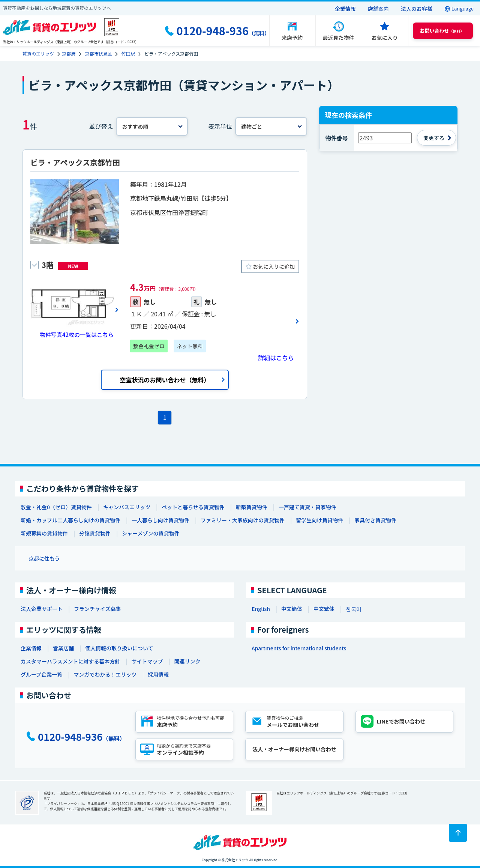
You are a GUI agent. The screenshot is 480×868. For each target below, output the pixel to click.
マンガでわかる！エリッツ (105, 674)
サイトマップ (147, 661)
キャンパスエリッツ (127, 507)
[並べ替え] (152, 126)
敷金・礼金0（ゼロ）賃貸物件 (56, 507)
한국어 (354, 609)
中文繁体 (324, 609)
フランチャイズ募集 (97, 609)
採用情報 (158, 674)
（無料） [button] (442, 31)
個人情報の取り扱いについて (119, 648)
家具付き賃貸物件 (375, 520)
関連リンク (187, 661)
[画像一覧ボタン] (75, 310)
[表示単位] (271, 126)
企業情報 (345, 9)
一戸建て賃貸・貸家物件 (307, 507)
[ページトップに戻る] (458, 833)
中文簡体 (292, 609)
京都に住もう (44, 558)
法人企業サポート (42, 609)
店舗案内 (378, 9)
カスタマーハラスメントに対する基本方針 (70, 661)
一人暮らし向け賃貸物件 (160, 520)
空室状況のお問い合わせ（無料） (165, 380)
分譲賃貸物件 (95, 533)
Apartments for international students (299, 648)
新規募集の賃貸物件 (44, 533)
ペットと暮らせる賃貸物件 (193, 507)
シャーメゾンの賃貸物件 (151, 533)
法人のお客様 (417, 9)
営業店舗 (63, 648)
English (261, 609)
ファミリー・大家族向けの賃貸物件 (243, 520)
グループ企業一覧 (41, 674)
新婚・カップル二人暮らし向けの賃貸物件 (70, 520)
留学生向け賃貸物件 (319, 520)
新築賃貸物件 (252, 507)
